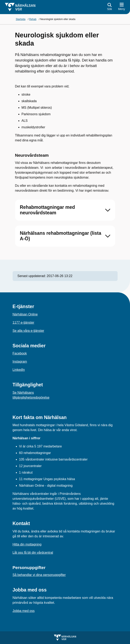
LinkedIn (19, 370)
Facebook (20, 353)
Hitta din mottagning (27, 544)
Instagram (20, 362)
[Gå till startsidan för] (20, 7)
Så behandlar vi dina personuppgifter (39, 575)
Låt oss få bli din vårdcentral (33, 553)
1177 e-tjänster (23, 323)
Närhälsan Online (25, 314)
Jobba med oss (24, 611)
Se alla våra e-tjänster (28, 331)
